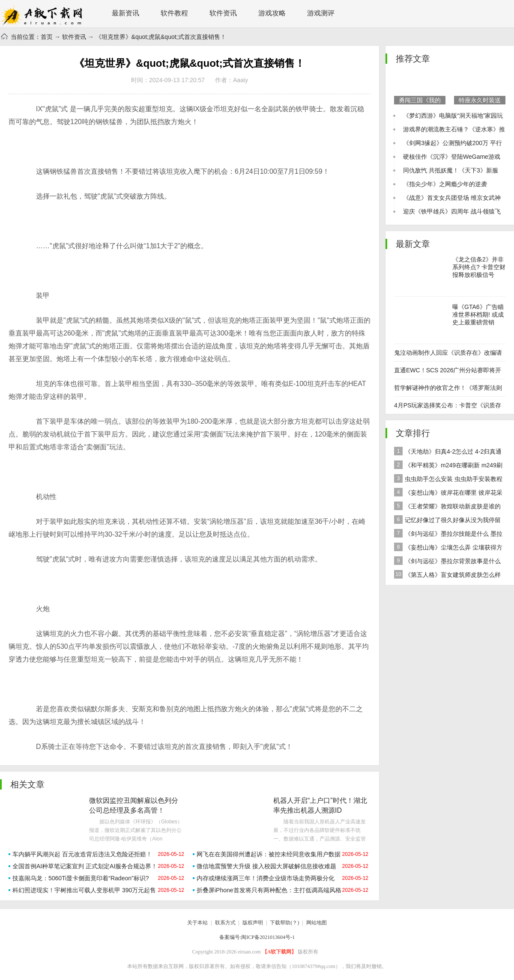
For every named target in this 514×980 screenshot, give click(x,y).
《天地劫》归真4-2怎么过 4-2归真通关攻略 (448, 453)
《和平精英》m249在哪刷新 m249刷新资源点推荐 (448, 466)
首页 (47, 37)
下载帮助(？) (284, 923)
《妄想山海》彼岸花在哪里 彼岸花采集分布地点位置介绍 (448, 494)
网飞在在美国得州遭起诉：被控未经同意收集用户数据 (269, 854)
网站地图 (317, 923)
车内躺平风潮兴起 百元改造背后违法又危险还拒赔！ (82, 854)
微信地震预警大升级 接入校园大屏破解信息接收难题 (266, 866)
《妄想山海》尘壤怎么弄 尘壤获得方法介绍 (448, 548)
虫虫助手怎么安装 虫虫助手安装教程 (448, 478)
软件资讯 (223, 13)
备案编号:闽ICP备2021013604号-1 (257, 937)
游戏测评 (321, 13)
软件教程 (174, 13)
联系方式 (225, 923)
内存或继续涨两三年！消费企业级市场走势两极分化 (266, 878)
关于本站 (197, 923)
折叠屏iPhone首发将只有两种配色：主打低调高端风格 (269, 890)
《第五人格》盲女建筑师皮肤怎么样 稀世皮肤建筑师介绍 (447, 576)
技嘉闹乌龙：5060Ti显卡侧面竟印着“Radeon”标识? (81, 878)
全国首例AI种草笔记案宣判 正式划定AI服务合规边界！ (85, 866)
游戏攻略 (272, 13)
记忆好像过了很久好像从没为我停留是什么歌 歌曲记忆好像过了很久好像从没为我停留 (449, 521)
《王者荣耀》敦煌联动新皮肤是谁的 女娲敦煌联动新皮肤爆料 (447, 507)
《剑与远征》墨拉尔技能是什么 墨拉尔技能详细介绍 (448, 535)
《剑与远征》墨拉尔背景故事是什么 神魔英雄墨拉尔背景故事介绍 (447, 562)
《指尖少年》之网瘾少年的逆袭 (445, 184)
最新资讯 (126, 13)
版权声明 (253, 923)
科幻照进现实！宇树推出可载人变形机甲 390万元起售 (84, 890)
